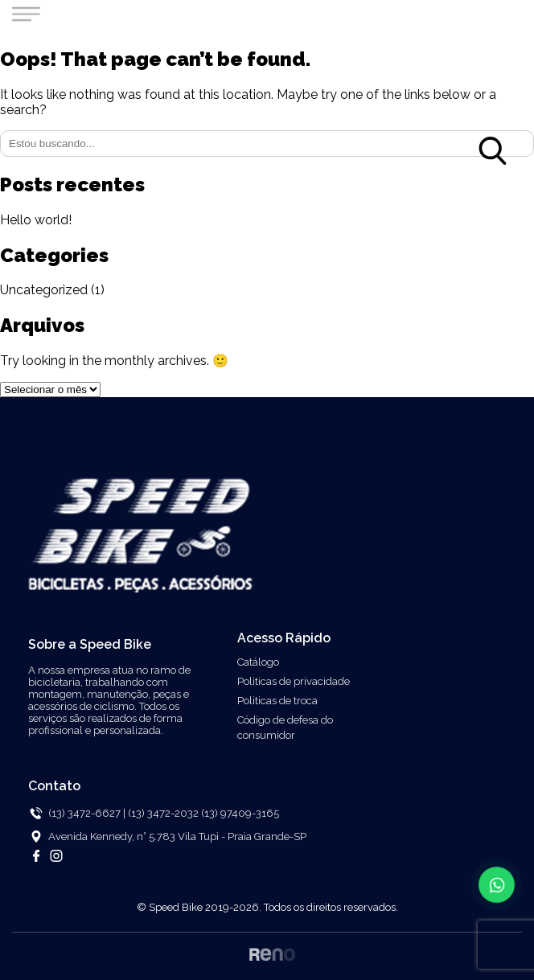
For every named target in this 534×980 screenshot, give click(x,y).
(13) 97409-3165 (240, 813)
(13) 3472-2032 (164, 813)
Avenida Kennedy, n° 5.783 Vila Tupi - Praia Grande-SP (177, 836)
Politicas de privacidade (294, 681)
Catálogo (258, 662)
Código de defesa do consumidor (285, 728)
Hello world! (36, 220)
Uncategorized (44, 290)
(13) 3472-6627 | (87, 813)
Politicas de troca (277, 701)
